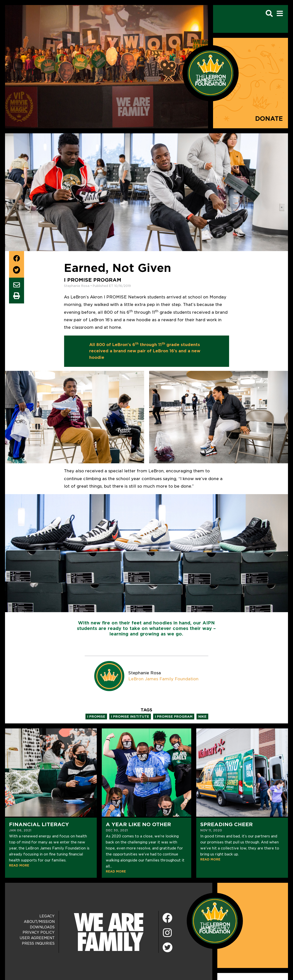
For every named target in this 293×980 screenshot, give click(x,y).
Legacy (47, 916)
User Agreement (37, 938)
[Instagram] (167, 933)
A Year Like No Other (138, 824)
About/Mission (39, 922)
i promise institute (130, 717)
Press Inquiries (38, 943)
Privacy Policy (39, 932)
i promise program (174, 717)
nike (202, 717)
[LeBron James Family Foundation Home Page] (215, 921)
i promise (96, 717)
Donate (269, 119)
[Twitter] (167, 947)
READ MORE (19, 865)
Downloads (42, 927)
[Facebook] (167, 918)
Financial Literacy (39, 824)
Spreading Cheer (226, 824)
